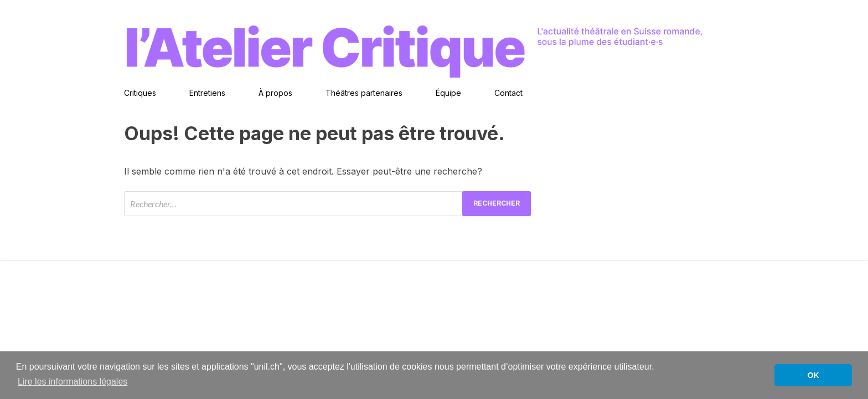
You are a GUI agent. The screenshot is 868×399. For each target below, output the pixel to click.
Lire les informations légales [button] (73, 382)
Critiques (140, 93)
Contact (508, 93)
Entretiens (207, 93)
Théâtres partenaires (364, 93)
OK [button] (813, 375)
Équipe (448, 93)
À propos (275, 93)
